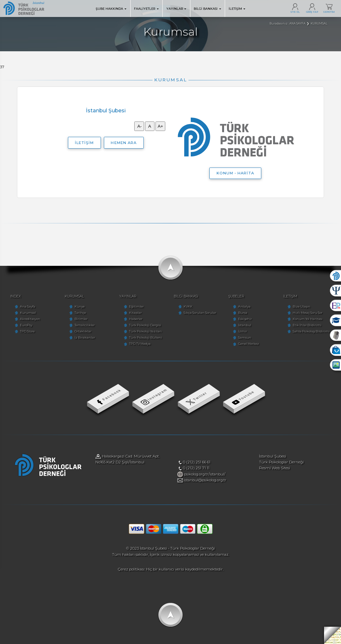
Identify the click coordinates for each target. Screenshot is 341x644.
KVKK (188, 306)
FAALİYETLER (146, 9)
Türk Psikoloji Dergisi (145, 325)
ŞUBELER (236, 296)
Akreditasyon (30, 319)
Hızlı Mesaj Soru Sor (308, 313)
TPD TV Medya (140, 344)
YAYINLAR (176, 9)
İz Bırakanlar (85, 338)
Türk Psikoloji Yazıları (145, 331)
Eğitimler (136, 306)
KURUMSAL (74, 296)
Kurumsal (28, 313)
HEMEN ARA (123, 143)
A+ (161, 126)
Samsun (245, 338)
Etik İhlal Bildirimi (307, 325)
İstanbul (245, 325)
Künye (80, 306)
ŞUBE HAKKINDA (111, 9)
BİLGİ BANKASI (207, 9)
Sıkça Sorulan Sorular (200, 313)
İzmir (243, 331)
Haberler (136, 319)
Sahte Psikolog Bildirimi (311, 331)
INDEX (16, 296)
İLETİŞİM (237, 9)
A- (139, 126)
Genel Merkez (249, 344)
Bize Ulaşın (301, 306)
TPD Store (27, 331)
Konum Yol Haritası (308, 319)
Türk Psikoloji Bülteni (146, 338)
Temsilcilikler (85, 325)
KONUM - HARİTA (235, 173)
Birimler (81, 319)
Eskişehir (245, 319)
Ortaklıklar (83, 331)
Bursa (243, 313)
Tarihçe (80, 313)
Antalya (244, 306)
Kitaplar (135, 313)
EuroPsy (26, 325)
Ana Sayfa (28, 306)
